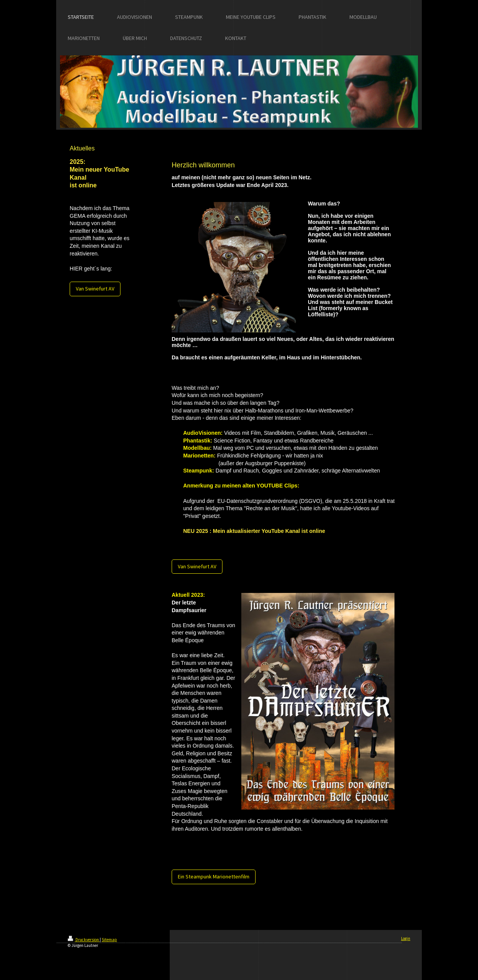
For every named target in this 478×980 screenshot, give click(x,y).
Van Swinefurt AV (95, 289)
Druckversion (84, 940)
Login (406, 938)
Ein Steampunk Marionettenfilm (214, 876)
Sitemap (109, 940)
